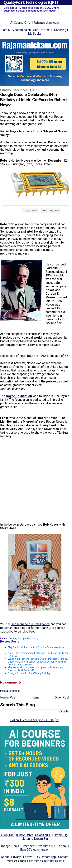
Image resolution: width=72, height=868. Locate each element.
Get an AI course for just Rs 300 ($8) (35, 720)
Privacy (16, 857)
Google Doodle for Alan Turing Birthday (29, 673)
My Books (35, 34)
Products (44, 846)
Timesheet (28, 846)
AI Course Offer (21, 23)
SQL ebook (60, 846)
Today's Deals (10, 846)
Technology (33, 638)
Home (36, 697)
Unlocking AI (43, 835)
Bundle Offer (24, 835)
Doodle (13, 638)
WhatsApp (49, 857)
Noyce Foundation (19, 396)
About (5, 857)
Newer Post (8, 697)
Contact (63, 857)
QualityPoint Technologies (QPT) (31, 2)
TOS (37, 857)
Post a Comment (10, 691)
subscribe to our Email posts (30, 624)
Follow (27, 857)
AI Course (7, 835)
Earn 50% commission (16, 30)
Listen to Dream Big (35, 839)
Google (22, 638)
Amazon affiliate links (52, 861)
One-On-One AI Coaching (50, 30)
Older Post (62, 697)
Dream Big (61, 835)
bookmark (7, 628)
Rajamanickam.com (46, 23)
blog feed (29, 631)
